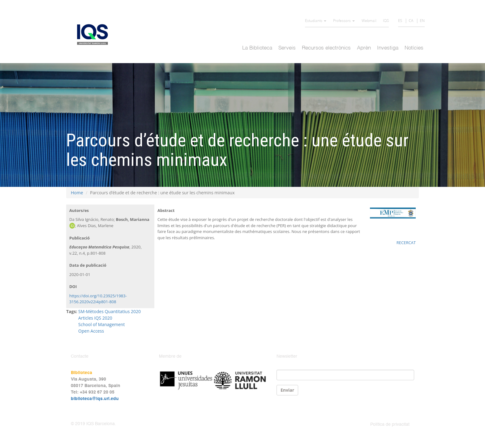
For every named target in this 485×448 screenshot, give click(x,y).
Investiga (388, 48)
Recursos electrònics (326, 48)
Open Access (91, 331)
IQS (386, 21)
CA (411, 21)
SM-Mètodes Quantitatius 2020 (109, 311)
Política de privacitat (390, 424)
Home (77, 193)
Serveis (287, 48)
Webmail (369, 21)
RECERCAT (406, 243)
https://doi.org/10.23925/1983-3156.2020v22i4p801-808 (98, 299)
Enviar (287, 390)
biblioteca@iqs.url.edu (95, 399)
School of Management (101, 324)
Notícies (414, 48)
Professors (344, 21)
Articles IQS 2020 (95, 318)
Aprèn (364, 48)
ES (400, 21)
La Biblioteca (257, 48)
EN (422, 21)
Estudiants (316, 21)
